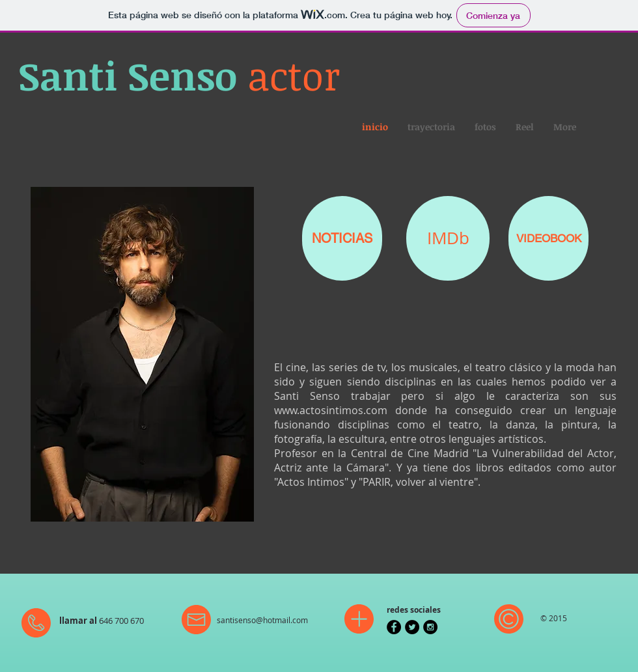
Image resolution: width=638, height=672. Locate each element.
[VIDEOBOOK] (548, 238)
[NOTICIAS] (342, 238)
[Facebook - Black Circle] (394, 627)
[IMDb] (448, 238)
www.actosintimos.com (331, 410)
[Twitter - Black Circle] (412, 627)
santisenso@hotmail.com (262, 620)
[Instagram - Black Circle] (430, 627)
